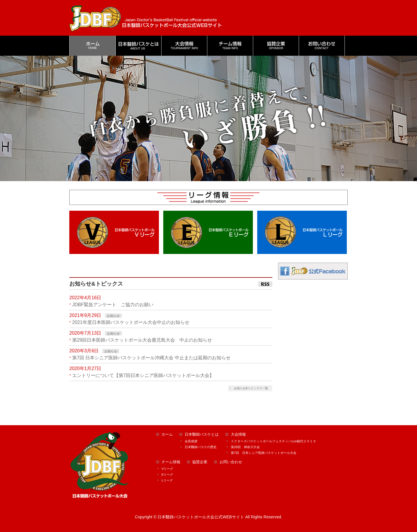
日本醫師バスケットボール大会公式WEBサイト (201, 517)
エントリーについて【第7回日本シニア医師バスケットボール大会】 (143, 375)
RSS (265, 284)
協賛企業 (200, 462)
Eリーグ (167, 475)
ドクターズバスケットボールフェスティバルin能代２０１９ (274, 441)
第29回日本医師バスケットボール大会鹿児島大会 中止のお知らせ (142, 340)
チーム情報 (171, 462)
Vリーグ (167, 469)
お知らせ (113, 316)
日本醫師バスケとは (202, 434)
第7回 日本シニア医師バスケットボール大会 (264, 453)
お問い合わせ (231, 462)
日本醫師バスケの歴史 (201, 447)
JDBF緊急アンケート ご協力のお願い (113, 305)
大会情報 (238, 434)
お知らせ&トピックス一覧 (251, 388)
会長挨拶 (191, 441)
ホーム (167, 434)
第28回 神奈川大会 (245, 447)
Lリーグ (167, 480)
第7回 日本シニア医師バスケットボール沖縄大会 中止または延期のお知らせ (151, 358)
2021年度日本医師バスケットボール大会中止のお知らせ (131, 322)
